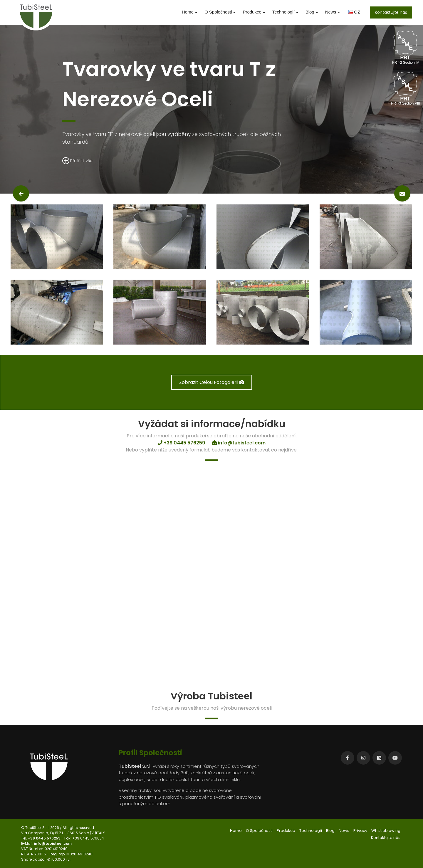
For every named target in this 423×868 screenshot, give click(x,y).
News (333, 12)
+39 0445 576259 (45, 838)
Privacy (360, 831)
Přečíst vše (77, 161)
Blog (312, 12)
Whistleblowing (386, 831)
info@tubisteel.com (53, 843)
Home (190, 12)
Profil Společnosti (150, 753)
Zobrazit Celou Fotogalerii (212, 382)
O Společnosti (220, 12)
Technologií (285, 12)
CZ (354, 12)
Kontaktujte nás (391, 12)
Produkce (254, 12)
